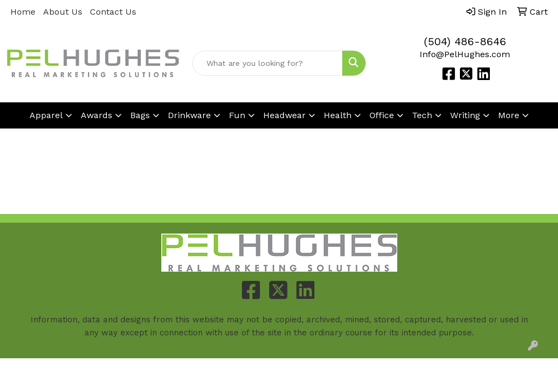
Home (23, 12)
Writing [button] (465, 115)
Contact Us (113, 12)
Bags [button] (140, 115)
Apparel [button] (46, 115)
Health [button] (338, 115)
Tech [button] (422, 115)
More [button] (509, 115)
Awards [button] (96, 115)
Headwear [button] (284, 115)
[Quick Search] (267, 63)
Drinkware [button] (189, 115)
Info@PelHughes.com (465, 54)
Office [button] (382, 115)
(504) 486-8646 (465, 41)
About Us (63, 12)
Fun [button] (237, 115)
